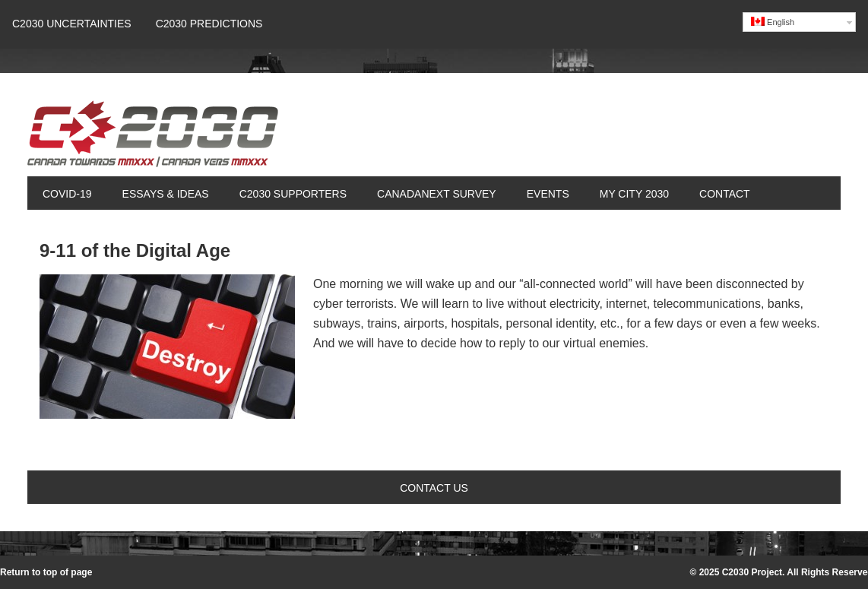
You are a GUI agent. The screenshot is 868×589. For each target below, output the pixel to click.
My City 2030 (634, 194)
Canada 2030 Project (153, 138)
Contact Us (434, 488)
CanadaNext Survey (437, 194)
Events (548, 194)
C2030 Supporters (293, 194)
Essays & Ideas (158, 194)
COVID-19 (67, 194)
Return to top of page (46, 572)
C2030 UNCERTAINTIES (72, 24)
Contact (725, 194)
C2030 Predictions (209, 24)
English (773, 22)
